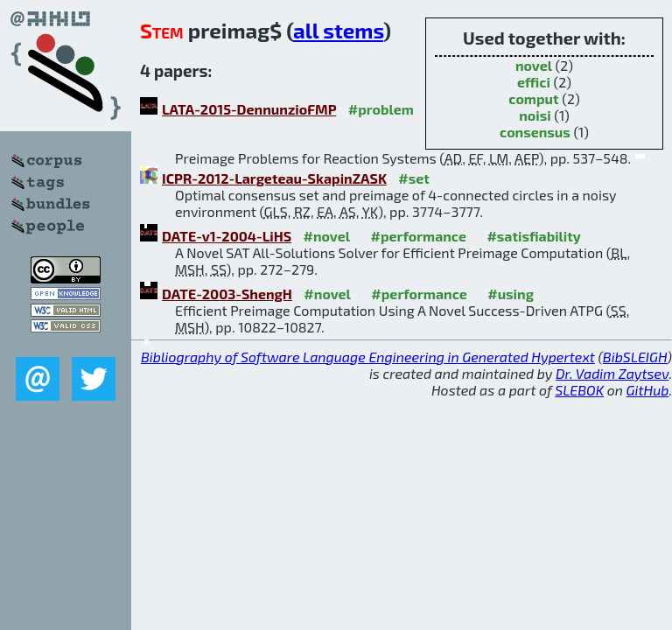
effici (534, 82)
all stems (338, 30)
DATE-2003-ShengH (227, 294)
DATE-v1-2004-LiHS (227, 236)
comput (533, 98)
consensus (535, 132)
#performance (419, 236)
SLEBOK (579, 390)
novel (534, 65)
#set (414, 178)
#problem (381, 109)
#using (511, 294)
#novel (327, 236)
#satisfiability (534, 236)
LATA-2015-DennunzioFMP (249, 109)
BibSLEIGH (635, 357)
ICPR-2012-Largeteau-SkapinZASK (274, 178)
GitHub (648, 390)
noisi (535, 115)
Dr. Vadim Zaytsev (612, 373)
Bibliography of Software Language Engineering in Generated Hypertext (368, 357)
